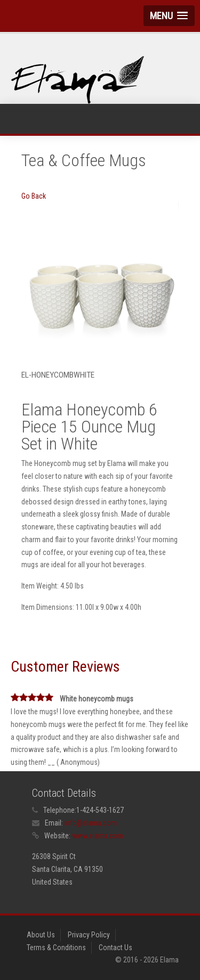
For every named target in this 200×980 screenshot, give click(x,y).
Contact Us (115, 948)
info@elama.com (91, 823)
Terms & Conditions (56, 948)
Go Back (34, 196)
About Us (41, 935)
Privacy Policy (89, 935)
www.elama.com (98, 836)
